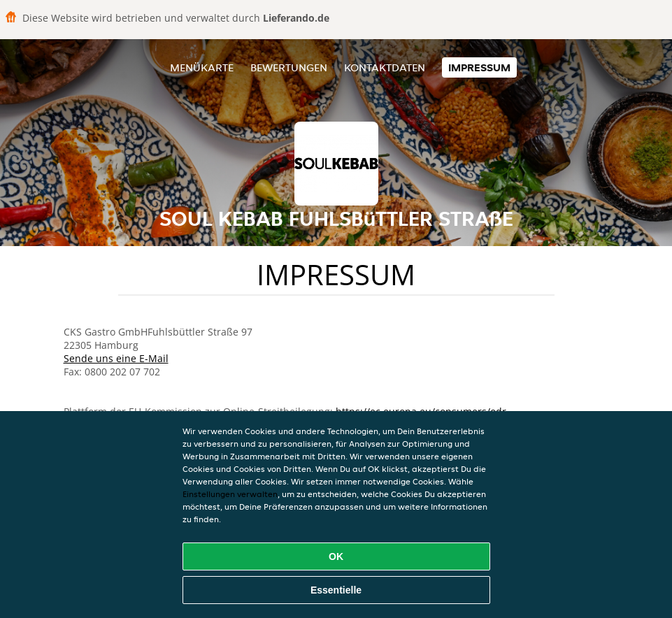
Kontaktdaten (385, 67)
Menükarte (202, 67)
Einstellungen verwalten (230, 494)
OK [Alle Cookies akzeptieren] (336, 556)
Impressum (479, 67)
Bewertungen (289, 67)
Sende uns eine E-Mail (116, 358)
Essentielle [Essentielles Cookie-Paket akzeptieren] (336, 590)
